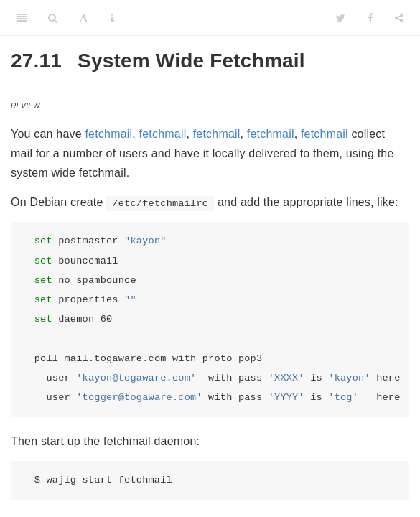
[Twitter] (341, 18)
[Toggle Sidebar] (22, 18)
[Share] (399, 18)
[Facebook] (370, 18)
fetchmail (108, 134)
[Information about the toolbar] (112, 18)
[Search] (53, 18)
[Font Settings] (84, 18)
